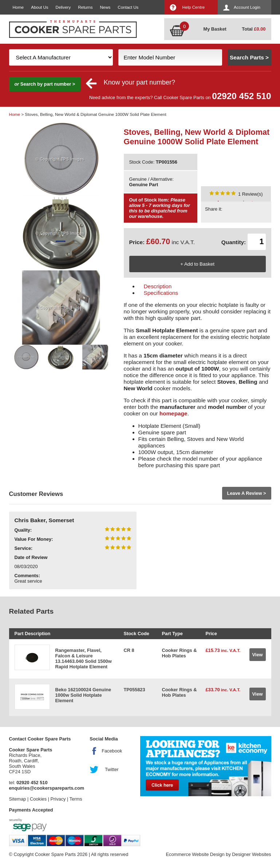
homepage (173, 413)
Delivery (63, 7)
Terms (76, 799)
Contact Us (128, 7)
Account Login (247, 7)
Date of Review (31, 557)
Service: (24, 548)
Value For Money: (34, 539)
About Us (40, 7)
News (105, 7)
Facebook (112, 751)
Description (158, 286)
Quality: (23, 530)
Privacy (58, 799)
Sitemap (18, 799)
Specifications (161, 293)
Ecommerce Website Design (195, 854)
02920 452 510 (241, 96)
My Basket (215, 29)
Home (18, 7)
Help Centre (194, 7)
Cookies (38, 799)
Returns (85, 7)
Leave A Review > (247, 493)
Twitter (112, 769)
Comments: (27, 576)
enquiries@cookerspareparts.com (47, 788)
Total (254, 29)
